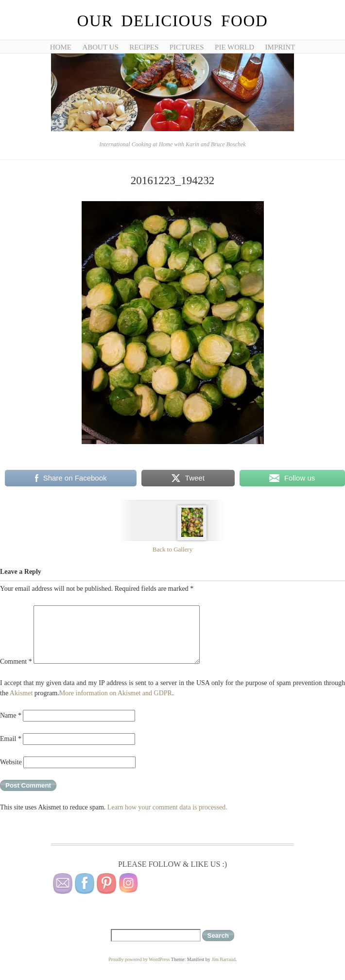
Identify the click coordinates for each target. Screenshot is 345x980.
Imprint (280, 47)
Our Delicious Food (172, 21)
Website (11, 762)
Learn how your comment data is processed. (167, 807)
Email (11, 739)
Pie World (234, 47)
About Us (100, 47)
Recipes (144, 47)
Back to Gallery (172, 549)
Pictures (187, 47)
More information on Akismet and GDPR (116, 693)
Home (61, 47)
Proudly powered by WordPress (139, 959)
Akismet (21, 693)
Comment (16, 662)
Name (11, 715)
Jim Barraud (223, 959)
